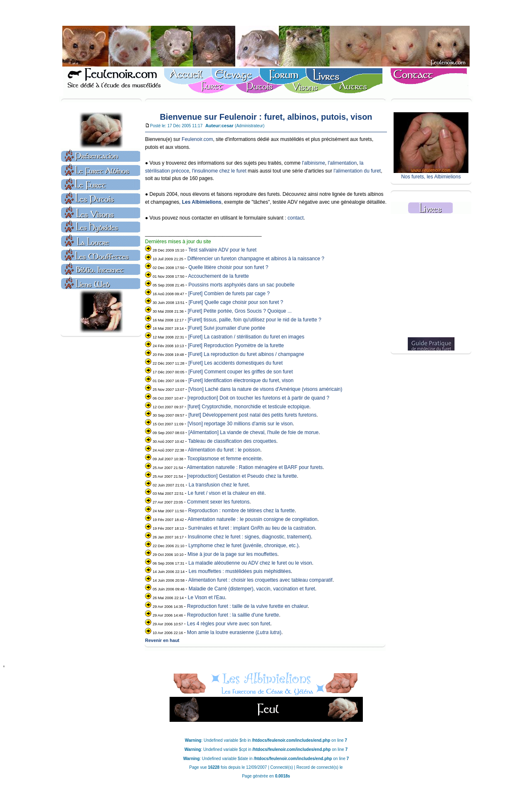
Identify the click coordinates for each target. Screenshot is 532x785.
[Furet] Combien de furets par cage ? (229, 294)
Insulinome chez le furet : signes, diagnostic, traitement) (249, 537)
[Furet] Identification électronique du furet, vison (241, 380)
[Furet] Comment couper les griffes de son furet (240, 372)
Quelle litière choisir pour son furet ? (228, 267)
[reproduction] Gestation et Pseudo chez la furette (242, 476)
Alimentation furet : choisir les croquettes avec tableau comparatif (260, 580)
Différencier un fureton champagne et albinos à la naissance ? (256, 259)
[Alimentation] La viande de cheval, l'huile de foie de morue (253, 432)
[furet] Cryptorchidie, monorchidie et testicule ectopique (248, 407)
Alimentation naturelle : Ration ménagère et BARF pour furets (255, 467)
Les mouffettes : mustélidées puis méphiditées (240, 571)
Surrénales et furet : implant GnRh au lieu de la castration (251, 528)
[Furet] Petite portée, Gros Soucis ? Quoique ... (240, 311)
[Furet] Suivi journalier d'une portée (227, 328)
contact (296, 218)
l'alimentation (342, 163)
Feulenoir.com (197, 139)
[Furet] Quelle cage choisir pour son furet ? (236, 302)
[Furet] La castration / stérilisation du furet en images (246, 337)
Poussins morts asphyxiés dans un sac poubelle (241, 285)
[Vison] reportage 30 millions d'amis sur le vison (240, 424)
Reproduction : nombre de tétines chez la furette (241, 511)
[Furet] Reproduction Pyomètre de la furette (236, 346)
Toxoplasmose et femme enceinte (225, 459)
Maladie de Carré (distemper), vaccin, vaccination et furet (252, 589)
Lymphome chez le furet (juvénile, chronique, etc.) (243, 546)
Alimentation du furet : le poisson (224, 450)
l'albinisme (313, 163)
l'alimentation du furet (357, 171)
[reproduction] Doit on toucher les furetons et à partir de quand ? (258, 398)
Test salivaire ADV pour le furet (222, 250)
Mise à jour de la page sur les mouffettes (232, 554)
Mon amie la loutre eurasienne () (234, 632)
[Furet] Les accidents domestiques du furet (235, 363)
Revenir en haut (162, 640)
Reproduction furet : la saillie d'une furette (233, 615)
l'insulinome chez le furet (219, 171)
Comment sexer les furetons (218, 502)
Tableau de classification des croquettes (232, 441)
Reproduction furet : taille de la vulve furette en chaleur (247, 606)
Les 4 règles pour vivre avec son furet (229, 624)
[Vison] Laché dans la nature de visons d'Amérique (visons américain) (265, 389)
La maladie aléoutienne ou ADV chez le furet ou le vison (250, 563)
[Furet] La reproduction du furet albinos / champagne (246, 354)
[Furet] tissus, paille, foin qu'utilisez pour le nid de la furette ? (255, 320)
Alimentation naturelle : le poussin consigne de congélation (253, 519)
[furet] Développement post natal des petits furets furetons (252, 415)
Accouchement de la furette (219, 276)
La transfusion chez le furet (219, 485)
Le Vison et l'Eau (206, 597)
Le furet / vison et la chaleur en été (226, 493)
